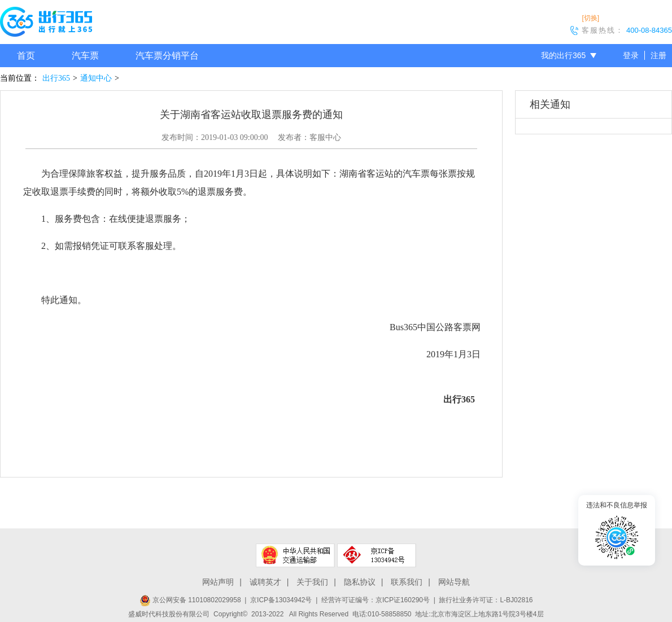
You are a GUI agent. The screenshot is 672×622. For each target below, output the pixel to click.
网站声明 (218, 582)
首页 (26, 56)
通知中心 (96, 78)
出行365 (56, 78)
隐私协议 (360, 582)
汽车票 (85, 56)
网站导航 (454, 582)
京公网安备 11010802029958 (190, 600)
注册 (658, 55)
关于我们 (312, 582)
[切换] (590, 18)
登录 (631, 55)
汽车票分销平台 (167, 56)
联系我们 (407, 582)
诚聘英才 (265, 582)
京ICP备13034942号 (281, 600)
